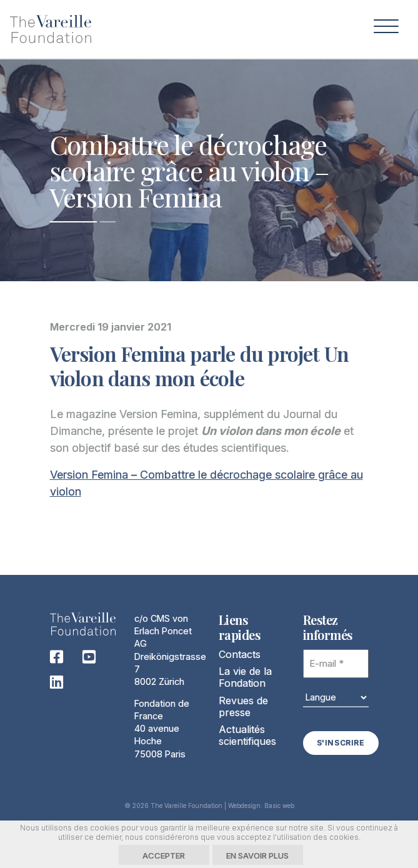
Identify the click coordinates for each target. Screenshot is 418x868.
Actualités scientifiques (247, 735)
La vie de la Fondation (245, 677)
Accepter (164, 856)
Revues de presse (243, 706)
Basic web (279, 806)
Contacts (240, 654)
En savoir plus (257, 856)
